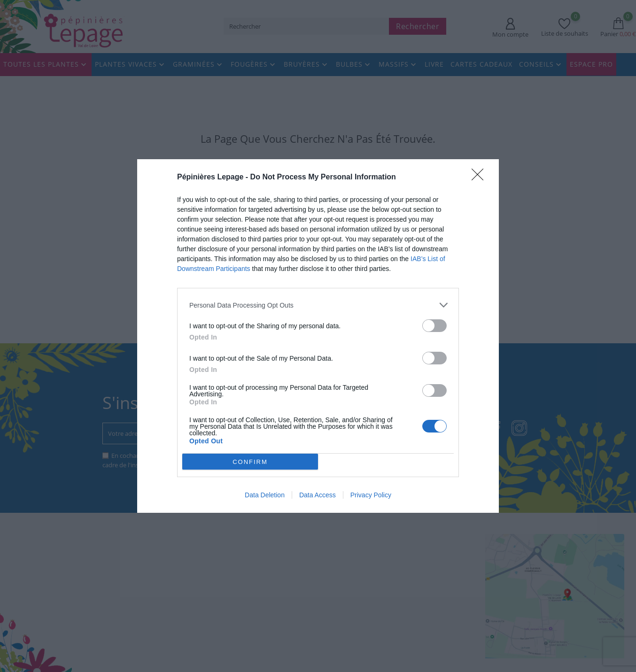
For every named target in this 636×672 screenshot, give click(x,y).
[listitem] (318, 305)
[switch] (434, 326)
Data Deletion (265, 495)
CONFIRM (250, 462)
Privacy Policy (371, 495)
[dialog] (318, 336)
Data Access (318, 495)
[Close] (481, 178)
